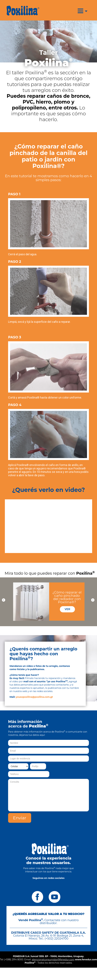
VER (67, 609)
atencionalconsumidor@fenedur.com (53, 960)
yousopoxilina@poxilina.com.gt (34, 697)
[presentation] (64, 819)
